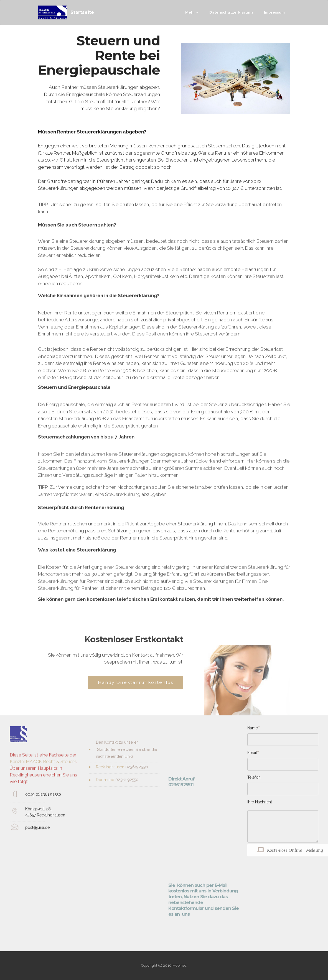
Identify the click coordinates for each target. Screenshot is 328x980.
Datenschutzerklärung (231, 12)
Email (252, 755)
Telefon (254, 779)
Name (253, 730)
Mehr (190, 12)
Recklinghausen (110, 772)
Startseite (82, 12)
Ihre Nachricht (260, 804)
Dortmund (106, 785)
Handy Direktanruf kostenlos (136, 687)
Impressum (274, 12)
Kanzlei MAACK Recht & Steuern (43, 774)
